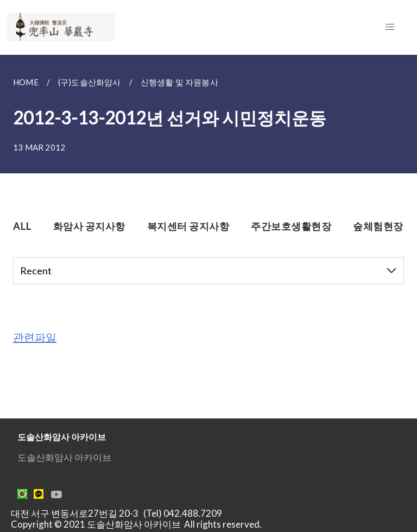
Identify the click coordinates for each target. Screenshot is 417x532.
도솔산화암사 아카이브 (64, 457)
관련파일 (35, 337)
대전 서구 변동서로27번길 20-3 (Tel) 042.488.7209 (120, 513)
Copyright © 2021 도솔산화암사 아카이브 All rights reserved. (136, 524)
